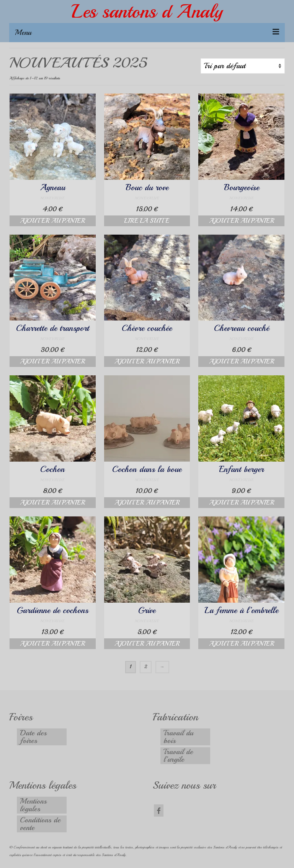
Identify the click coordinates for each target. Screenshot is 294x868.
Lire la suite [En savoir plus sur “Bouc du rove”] (147, 221)
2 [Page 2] (146, 667)
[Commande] (243, 66)
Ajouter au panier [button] (52, 221)
